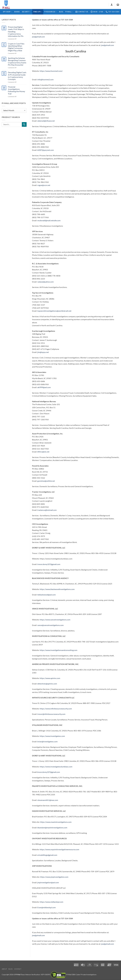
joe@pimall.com (38, 37)
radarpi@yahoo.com (45, 282)
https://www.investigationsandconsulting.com (58, 650)
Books (17, 12)
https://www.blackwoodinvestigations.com (57, 589)
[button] (112, 4)
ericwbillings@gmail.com (47, 855)
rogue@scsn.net (44, 185)
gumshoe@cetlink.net (46, 481)
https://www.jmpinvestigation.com (54, 877)
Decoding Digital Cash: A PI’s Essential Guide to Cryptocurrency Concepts (17, 76)
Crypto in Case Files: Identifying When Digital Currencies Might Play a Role (16, 47)
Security (27, 12)
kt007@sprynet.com (46, 150)
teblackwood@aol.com (46, 595)
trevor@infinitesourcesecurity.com (51, 714)
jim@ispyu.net (43, 352)
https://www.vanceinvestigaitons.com (55, 620)
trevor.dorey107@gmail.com (49, 564)
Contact (18, 969)
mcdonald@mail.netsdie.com (49, 220)
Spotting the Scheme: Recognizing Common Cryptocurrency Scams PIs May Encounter (17, 61)
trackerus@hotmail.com (47, 510)
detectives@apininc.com (47, 684)
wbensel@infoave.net (46, 121)
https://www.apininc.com (50, 678)
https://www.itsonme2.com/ (51, 71)
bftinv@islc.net (43, 452)
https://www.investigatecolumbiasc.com (56, 767)
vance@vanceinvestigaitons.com (51, 625)
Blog (61, 12)
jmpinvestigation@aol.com (48, 882)
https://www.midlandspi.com (51, 902)
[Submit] (24, 124)
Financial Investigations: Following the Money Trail (16, 90)
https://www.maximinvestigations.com (56, 822)
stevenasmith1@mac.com (48, 800)
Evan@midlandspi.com (47, 907)
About (4, 969)
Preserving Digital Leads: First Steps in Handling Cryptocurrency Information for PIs (16, 31)
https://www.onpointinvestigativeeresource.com (60, 849)
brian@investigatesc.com (47, 741)
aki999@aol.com (44, 387)
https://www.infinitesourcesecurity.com (56, 709)
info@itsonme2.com (45, 79)
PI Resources (51, 12)
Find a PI (38, 12)
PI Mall (69, 12)
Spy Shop (8, 12)
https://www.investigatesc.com (52, 736)
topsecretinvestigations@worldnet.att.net (54, 311)
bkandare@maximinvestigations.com (52, 828)
